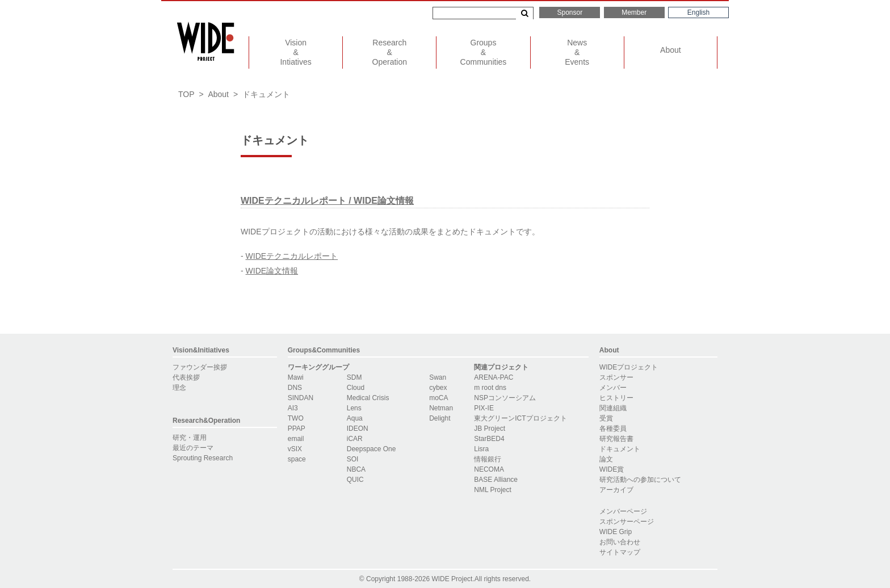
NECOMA (489, 469)
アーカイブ (616, 490)
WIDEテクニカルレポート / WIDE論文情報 (327, 201)
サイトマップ (620, 552)
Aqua (355, 418)
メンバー (613, 388)
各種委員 (613, 429)
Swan (438, 377)
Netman (441, 408)
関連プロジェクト (501, 367)
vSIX (295, 449)
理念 (179, 388)
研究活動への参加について (640, 480)
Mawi (296, 377)
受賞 (606, 418)
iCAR (355, 439)
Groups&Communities (324, 350)
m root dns (490, 388)
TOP (186, 94)
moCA (438, 398)
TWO (296, 418)
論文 (606, 459)
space (297, 459)
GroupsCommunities (484, 52)
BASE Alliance (496, 480)
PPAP (297, 429)
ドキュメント (620, 449)
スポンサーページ (627, 522)
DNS (295, 388)
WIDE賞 (612, 469)
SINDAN (301, 398)
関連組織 (613, 408)
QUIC (355, 480)
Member (634, 12)
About (671, 50)
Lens (354, 408)
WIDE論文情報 (272, 271)
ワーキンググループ (318, 367)
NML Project (493, 490)
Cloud (356, 388)
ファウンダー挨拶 (200, 367)
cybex (438, 388)
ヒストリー (616, 398)
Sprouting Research (203, 458)
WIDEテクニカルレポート (292, 256)
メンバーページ (623, 511)
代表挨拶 (186, 377)
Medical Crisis (368, 398)
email (296, 439)
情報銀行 (488, 459)
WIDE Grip (616, 532)
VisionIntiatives (295, 52)
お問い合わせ (620, 542)
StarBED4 (489, 439)
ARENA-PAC (494, 377)
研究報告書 (616, 439)
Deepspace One (371, 449)
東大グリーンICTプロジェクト (520, 418)
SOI (353, 459)
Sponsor (570, 12)
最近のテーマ (193, 448)
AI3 (293, 408)
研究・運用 (190, 438)
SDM (354, 377)
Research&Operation (206, 421)
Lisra (481, 449)
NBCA (356, 469)
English (698, 12)
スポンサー (616, 377)
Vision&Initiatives (201, 350)
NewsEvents (577, 52)
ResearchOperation (390, 52)
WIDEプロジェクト (629, 367)
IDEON (358, 429)
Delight (440, 418)
